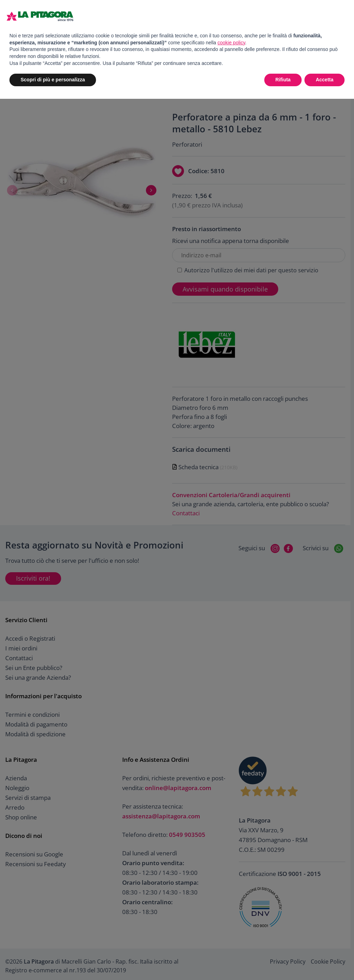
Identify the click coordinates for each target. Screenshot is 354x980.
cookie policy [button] (231, 43)
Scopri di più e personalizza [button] (53, 80)
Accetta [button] (324, 80)
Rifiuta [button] (283, 80)
